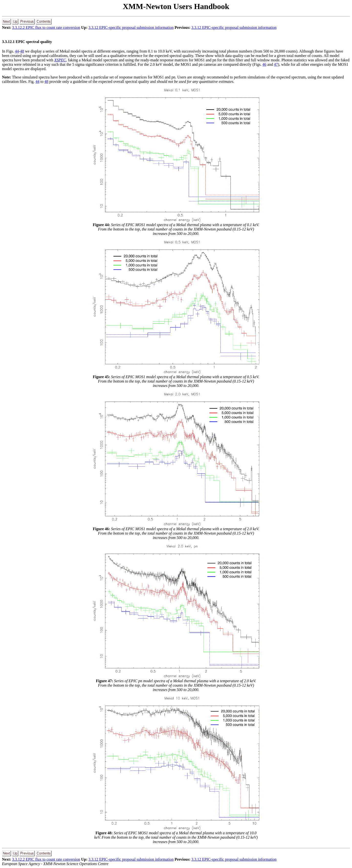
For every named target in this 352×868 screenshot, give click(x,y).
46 (264, 64)
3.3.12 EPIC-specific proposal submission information (131, 27)
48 (22, 51)
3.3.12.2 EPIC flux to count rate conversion (46, 27)
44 (17, 51)
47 (276, 64)
